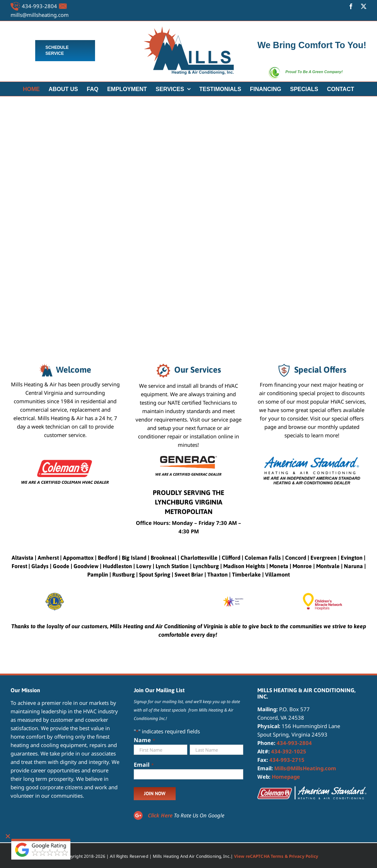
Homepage (286, 777)
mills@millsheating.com (40, 15)
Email (143, 765)
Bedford (108, 558)
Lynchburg (206, 566)
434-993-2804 (39, 6)
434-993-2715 (287, 760)
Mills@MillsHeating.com (305, 768)
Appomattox (78, 558)
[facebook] (351, 6)
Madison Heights (244, 566)
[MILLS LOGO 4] (189, 29)
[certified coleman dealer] (65, 458)
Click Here (160, 815)
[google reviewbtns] (41, 841)
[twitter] (364, 6)
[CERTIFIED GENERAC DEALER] (188, 458)
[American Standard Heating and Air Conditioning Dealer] (312, 458)
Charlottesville (199, 558)
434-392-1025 (289, 751)
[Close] (8, 836)
